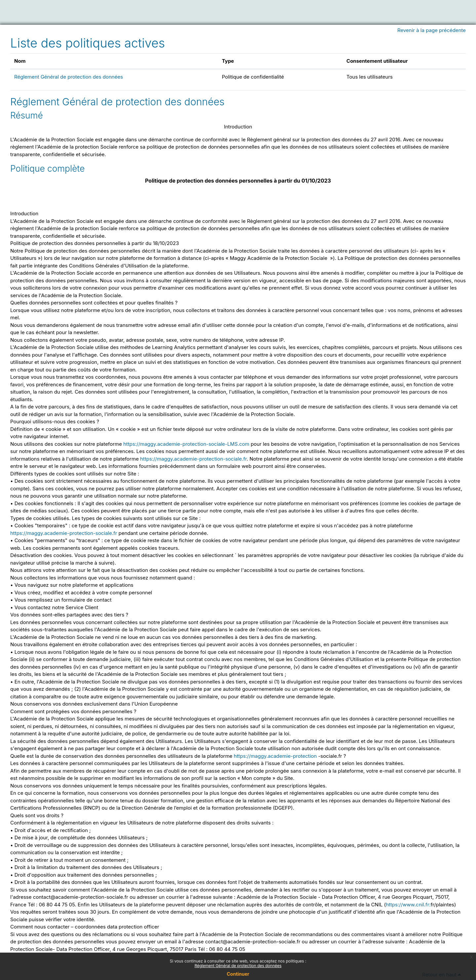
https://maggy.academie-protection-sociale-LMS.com (186, 444)
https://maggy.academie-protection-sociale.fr (193, 459)
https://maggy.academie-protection (275, 756)
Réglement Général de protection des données (69, 77)
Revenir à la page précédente (432, 30)
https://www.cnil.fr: (408, 905)
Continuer (238, 974)
